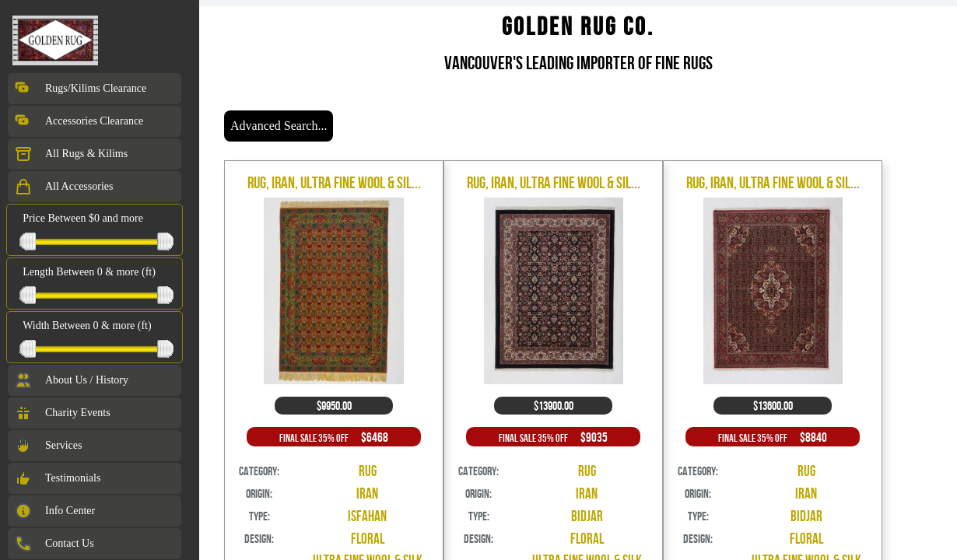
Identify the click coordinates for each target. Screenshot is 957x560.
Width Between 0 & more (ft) (87, 325)
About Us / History (71, 380)
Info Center (54, 511)
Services (48, 446)
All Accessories (63, 187)
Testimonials (57, 478)
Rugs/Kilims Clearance (80, 89)
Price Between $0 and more (83, 218)
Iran (367, 493)
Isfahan (367, 516)
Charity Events (62, 413)
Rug (368, 471)
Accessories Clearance (79, 121)
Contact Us (54, 544)
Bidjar (587, 516)
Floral (368, 539)
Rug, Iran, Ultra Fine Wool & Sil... (334, 182)
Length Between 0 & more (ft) (89, 272)
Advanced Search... (279, 126)
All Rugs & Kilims (71, 154)
